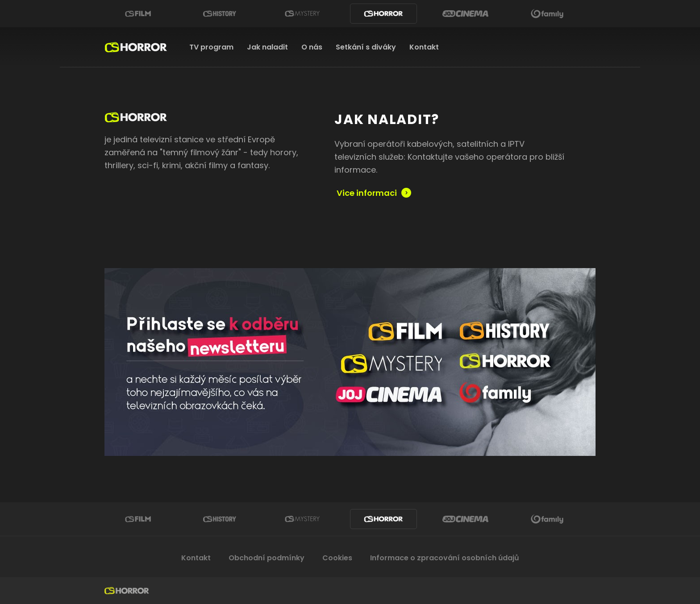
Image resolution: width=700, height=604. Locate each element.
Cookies (337, 558)
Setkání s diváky (366, 47)
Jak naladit (267, 47)
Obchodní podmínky (267, 558)
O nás (312, 47)
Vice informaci (367, 193)
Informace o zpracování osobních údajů (445, 558)
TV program (211, 47)
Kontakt (424, 47)
